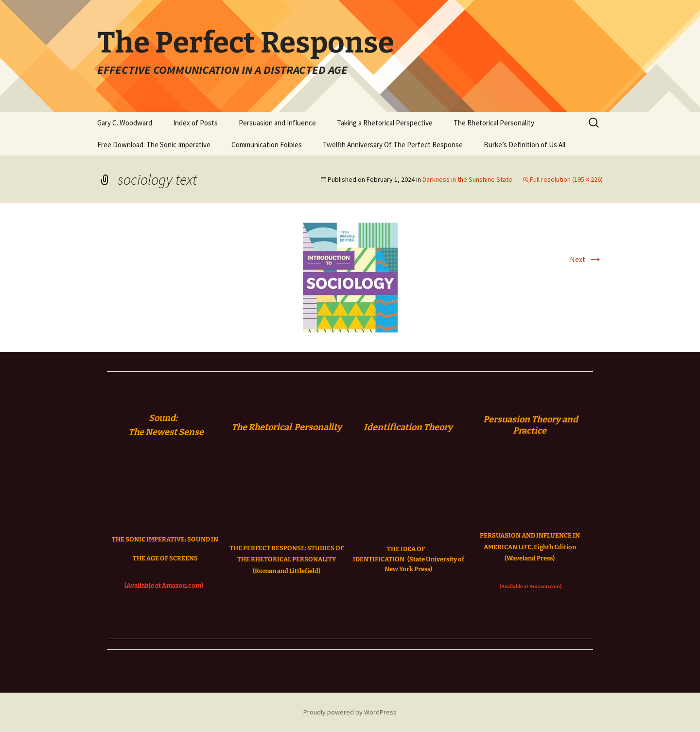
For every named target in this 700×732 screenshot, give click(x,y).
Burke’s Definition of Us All (525, 145)
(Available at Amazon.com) (164, 585)
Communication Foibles (267, 145)
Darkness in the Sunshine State (467, 179)
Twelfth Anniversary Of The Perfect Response (393, 145)
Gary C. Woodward (125, 123)
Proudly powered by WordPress (350, 712)
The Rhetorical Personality (494, 123)
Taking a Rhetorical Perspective (385, 123)
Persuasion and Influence (277, 123)
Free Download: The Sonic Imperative (154, 145)
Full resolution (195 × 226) (566, 179)
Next (586, 259)
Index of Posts (195, 123)
